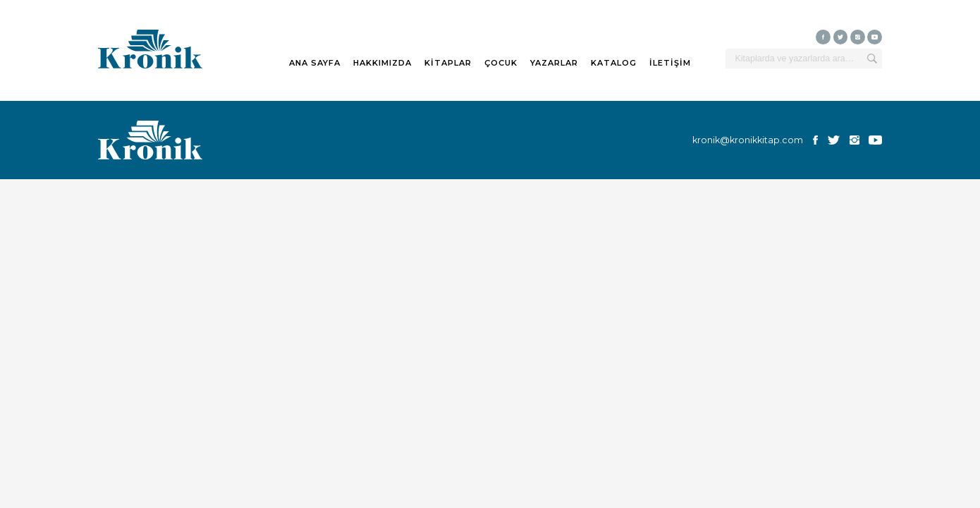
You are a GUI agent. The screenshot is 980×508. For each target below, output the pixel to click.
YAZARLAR (554, 63)
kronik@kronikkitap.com (748, 140)
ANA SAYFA (315, 63)
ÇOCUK (501, 63)
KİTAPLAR (448, 63)
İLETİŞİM (670, 63)
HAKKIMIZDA (382, 63)
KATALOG (614, 63)
